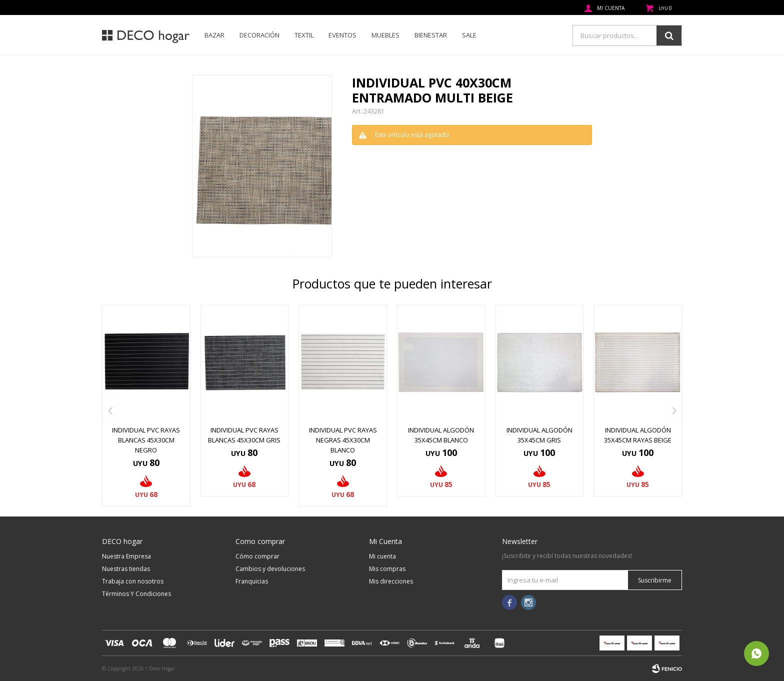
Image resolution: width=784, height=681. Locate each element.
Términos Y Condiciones (136, 594)
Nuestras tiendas (126, 569)
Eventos (342, 35)
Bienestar (431, 35)
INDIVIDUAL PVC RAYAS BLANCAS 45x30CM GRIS (244, 435)
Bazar (214, 35)
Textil (304, 35)
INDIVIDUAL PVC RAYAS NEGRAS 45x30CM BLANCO (343, 440)
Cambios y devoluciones (270, 569)
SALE (469, 35)
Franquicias (252, 581)
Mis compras (387, 569)
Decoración (259, 35)
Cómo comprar (257, 556)
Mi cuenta (382, 556)
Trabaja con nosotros (133, 581)
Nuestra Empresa (126, 556)
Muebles (385, 35)
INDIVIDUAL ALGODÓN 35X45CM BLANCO (441, 435)
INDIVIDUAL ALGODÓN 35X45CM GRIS (539, 435)
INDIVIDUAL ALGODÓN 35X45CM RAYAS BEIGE (638, 435)
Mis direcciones (391, 581)
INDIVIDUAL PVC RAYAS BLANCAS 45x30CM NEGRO (146, 440)
